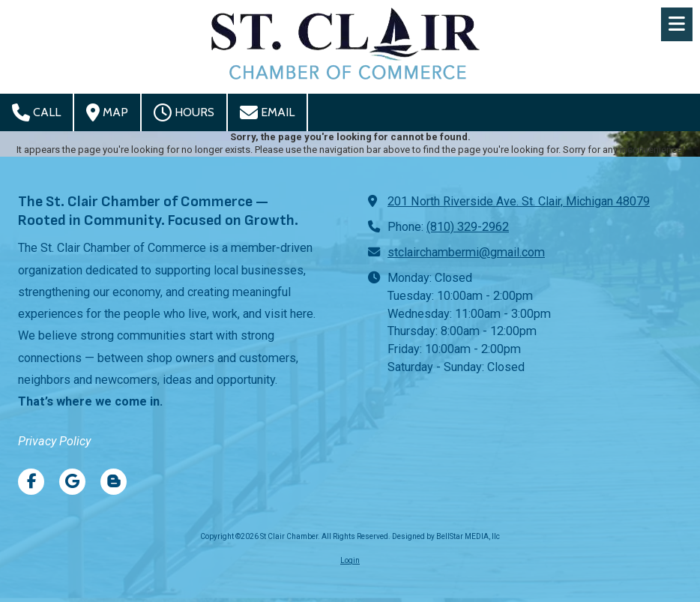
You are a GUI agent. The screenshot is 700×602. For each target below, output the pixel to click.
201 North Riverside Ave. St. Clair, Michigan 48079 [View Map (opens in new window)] (519, 201)
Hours (184, 112)
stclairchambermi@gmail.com (466, 252)
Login (350, 560)
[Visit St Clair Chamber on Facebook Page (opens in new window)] (31, 482)
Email (267, 112)
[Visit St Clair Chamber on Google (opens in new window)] (72, 482)
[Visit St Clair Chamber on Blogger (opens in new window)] (114, 482)
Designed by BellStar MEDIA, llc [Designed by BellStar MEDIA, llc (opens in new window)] (446, 536)
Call (36, 112)
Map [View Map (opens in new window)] (107, 112)
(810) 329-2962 (468, 227)
